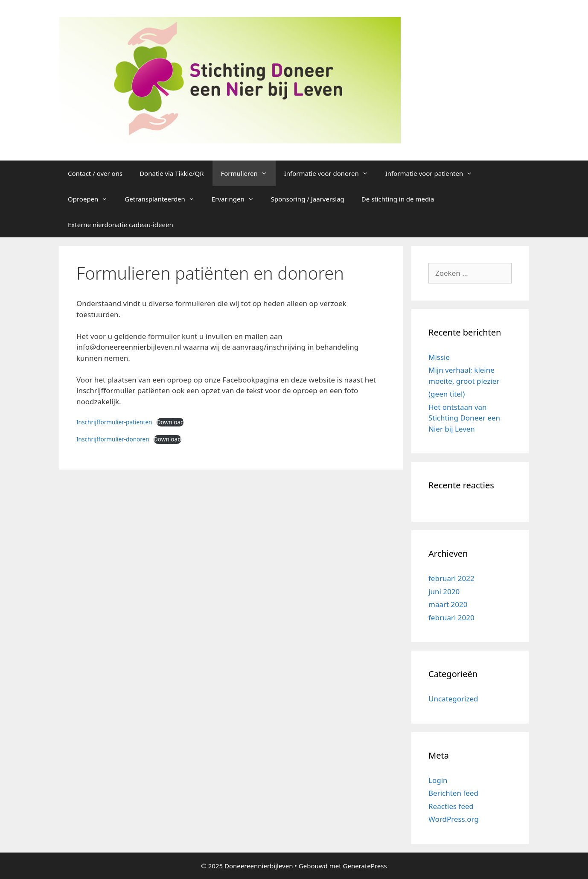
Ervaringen (237, 199)
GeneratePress (365, 866)
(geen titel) (447, 394)
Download (170, 422)
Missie (439, 357)
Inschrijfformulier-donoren (113, 439)
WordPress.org (454, 819)
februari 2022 (451, 578)
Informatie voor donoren (330, 173)
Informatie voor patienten (433, 173)
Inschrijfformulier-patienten (114, 422)
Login (438, 780)
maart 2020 (448, 604)
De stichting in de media (398, 199)
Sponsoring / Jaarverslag (308, 199)
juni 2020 (444, 591)
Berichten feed (453, 793)
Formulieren (248, 173)
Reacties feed (451, 806)
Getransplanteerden (164, 199)
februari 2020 (451, 618)
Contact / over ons (95, 173)
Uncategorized (453, 699)
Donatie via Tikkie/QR (172, 173)
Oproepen (92, 199)
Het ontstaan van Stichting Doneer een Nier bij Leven (464, 418)
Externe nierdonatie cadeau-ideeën (121, 225)
